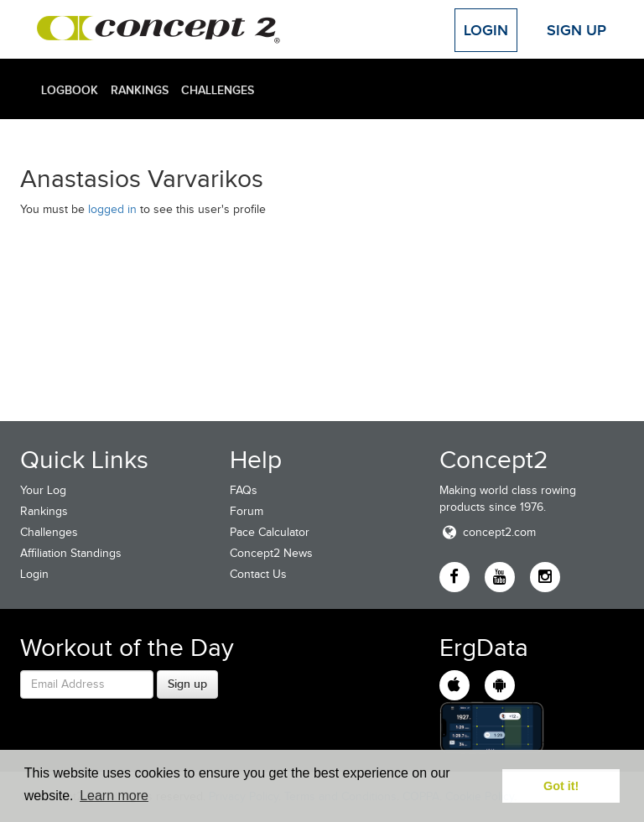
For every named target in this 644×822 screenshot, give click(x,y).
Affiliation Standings (71, 553)
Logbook (70, 90)
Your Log (43, 490)
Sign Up (576, 30)
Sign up (187, 684)
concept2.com (488, 532)
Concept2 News (271, 553)
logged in (112, 209)
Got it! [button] (561, 786)
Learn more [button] (114, 796)
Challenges (218, 90)
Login (486, 30)
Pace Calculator (270, 532)
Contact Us (258, 574)
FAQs (244, 490)
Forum (247, 511)
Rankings (140, 90)
